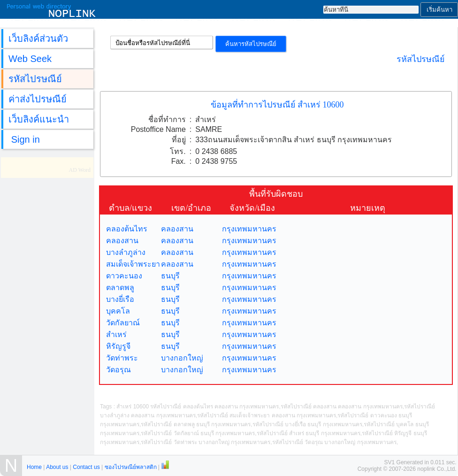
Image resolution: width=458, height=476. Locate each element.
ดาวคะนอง (124, 276)
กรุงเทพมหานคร (249, 229)
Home (34, 467)
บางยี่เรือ (120, 299)
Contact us (86, 467)
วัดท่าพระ (122, 358)
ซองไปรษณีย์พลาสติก (131, 467)
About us (57, 467)
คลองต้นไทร (127, 229)
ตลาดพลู (120, 288)
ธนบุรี (170, 276)
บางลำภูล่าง (126, 252)
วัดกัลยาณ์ (123, 323)
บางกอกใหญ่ (182, 358)
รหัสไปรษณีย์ (421, 59)
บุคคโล (118, 311)
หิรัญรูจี (118, 346)
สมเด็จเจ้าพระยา (133, 264)
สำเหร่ (116, 334)
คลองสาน (177, 229)
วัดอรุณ (118, 370)
